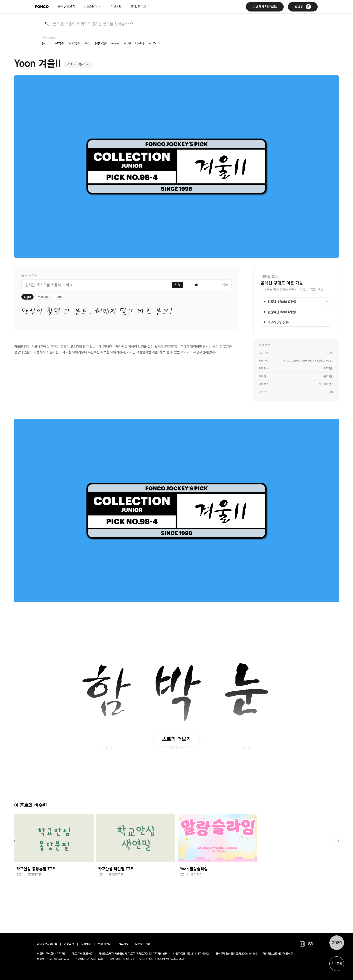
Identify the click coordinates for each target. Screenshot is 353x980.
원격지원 (123, 944)
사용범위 (86, 944)
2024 (127, 43)
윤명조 (60, 43)
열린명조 (74, 43)
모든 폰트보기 (66, 7)
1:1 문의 (337, 964)
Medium (43, 297)
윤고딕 (46, 43)
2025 (152, 43)
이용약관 (69, 944)
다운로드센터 (143, 944)
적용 (177, 285)
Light (27, 297)
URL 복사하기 (80, 64)
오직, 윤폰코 (138, 7)
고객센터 (337, 943)
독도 (88, 43)
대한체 (140, 43)
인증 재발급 (105, 944)
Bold (59, 297)
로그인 (303, 7)
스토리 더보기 (176, 739)
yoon (115, 43)
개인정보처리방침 (47, 944)
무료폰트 (116, 7)
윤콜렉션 (101, 43)
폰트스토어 (91, 7)
